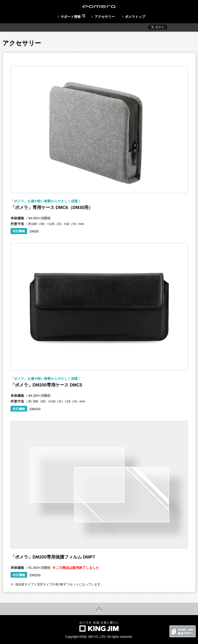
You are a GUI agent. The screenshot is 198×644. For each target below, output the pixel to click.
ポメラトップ (135, 17)
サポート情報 (71, 17)
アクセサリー (105, 17)
